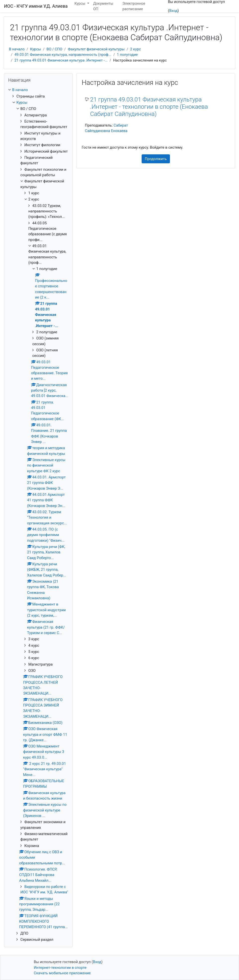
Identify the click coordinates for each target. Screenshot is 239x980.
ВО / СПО (54, 49)
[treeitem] (38, 90)
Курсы (36, 49)
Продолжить (156, 159)
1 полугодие (127, 55)
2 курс (136, 49)
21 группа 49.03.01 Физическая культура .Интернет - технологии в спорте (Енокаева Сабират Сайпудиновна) (149, 107)
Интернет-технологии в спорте (60, 968)
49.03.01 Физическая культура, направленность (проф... (63, 55)
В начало (17, 49)
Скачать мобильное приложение (62, 973)
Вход (173, 11)
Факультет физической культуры (96, 49)
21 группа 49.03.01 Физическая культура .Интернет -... (61, 60)
